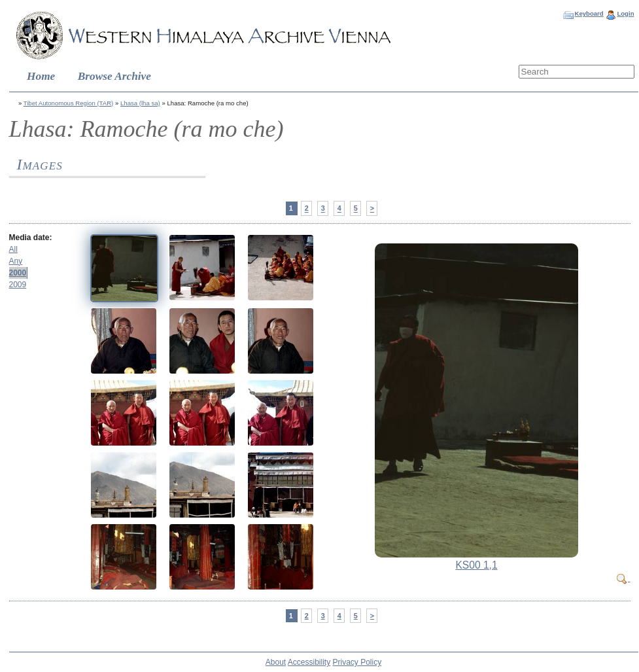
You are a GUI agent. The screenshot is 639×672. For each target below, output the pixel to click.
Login (625, 13)
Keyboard (589, 13)
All (13, 249)
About (276, 662)
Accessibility (309, 662)
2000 (18, 273)
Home (41, 76)
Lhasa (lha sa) (140, 103)
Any (16, 261)
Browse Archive (114, 76)
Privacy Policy (357, 662)
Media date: (31, 238)
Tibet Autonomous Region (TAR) (69, 103)
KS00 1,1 (476, 565)
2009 (18, 285)
